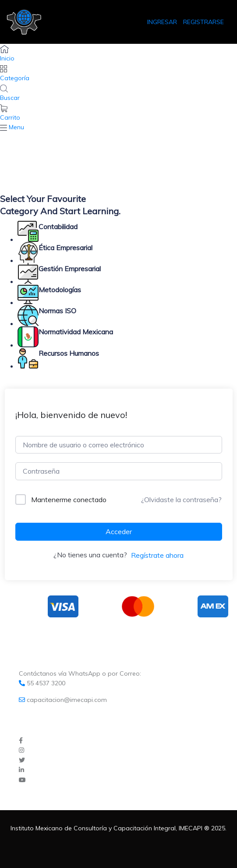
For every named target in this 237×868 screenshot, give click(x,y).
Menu (16, 127)
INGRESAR (163, 22)
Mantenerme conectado (69, 500)
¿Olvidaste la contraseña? (181, 500)
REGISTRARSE (203, 22)
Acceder (119, 531)
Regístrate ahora (157, 555)
